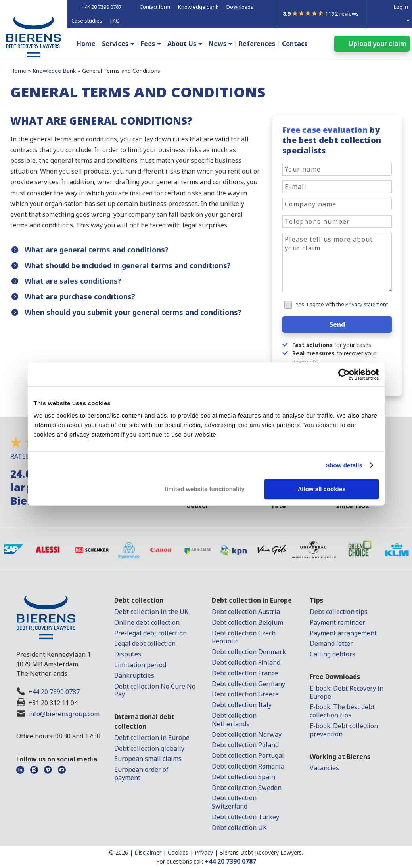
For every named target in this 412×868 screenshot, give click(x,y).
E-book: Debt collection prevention (344, 730)
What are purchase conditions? (80, 296)
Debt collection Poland (245, 745)
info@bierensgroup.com (64, 714)
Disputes (128, 654)
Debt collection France (245, 673)
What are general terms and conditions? (97, 250)
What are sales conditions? (73, 281)
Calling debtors (332, 654)
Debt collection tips (339, 612)
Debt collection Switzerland (234, 802)
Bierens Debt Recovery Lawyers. (261, 852)
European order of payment (141, 774)
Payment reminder (337, 622)
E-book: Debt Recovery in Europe (347, 692)
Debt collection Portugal (248, 755)
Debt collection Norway (247, 734)
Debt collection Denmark (249, 652)
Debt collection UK (239, 828)
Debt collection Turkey (245, 817)
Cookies (178, 852)
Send (337, 324)
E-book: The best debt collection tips (342, 711)
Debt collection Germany (248, 684)
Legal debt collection (145, 643)
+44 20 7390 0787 (54, 692)
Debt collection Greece (245, 694)
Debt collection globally (149, 748)
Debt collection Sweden (247, 788)
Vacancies (324, 768)
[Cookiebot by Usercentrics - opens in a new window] (344, 374)
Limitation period (140, 665)
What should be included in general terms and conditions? (128, 265)
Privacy (204, 852)
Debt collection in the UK (151, 612)
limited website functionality (205, 489)
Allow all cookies (322, 489)
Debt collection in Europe (152, 738)
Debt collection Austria (246, 612)
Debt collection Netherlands (234, 720)
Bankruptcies (134, 675)
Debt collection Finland (246, 662)
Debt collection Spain (243, 777)
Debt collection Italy (242, 705)
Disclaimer (148, 852)
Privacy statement (367, 304)
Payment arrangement (343, 633)
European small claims (148, 759)
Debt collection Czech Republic (244, 637)
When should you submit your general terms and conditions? (133, 312)
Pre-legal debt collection (150, 633)
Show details (344, 465)
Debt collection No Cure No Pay (155, 690)
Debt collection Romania (248, 766)
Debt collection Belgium (247, 622)
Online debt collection (147, 622)
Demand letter (331, 643)
